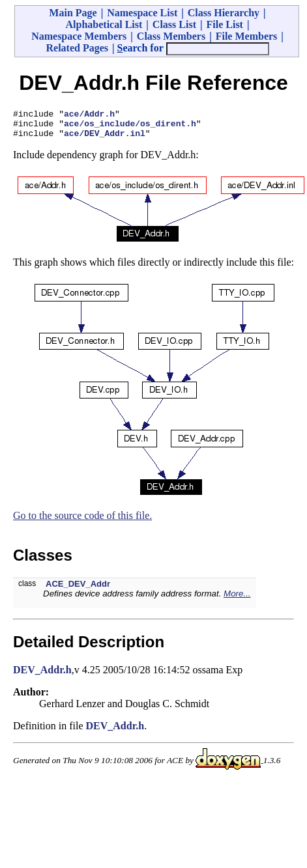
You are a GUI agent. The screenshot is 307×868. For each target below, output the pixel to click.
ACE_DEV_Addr (78, 590)
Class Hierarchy (224, 13)
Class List (174, 24)
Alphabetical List (104, 24)
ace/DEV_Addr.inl (105, 139)
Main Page (73, 13)
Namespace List (142, 13)
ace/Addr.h (89, 115)
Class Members (171, 36)
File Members (247, 36)
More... (237, 599)
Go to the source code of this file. (82, 521)
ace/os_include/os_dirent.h (130, 127)
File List (225, 24)
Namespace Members (79, 36)
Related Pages (77, 48)
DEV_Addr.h (42, 676)
